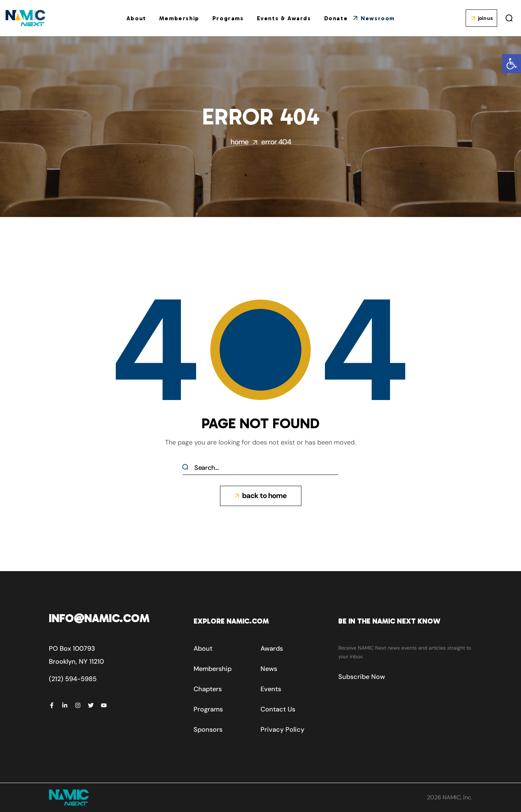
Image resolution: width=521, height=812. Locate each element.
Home (240, 142)
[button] (512, 64)
